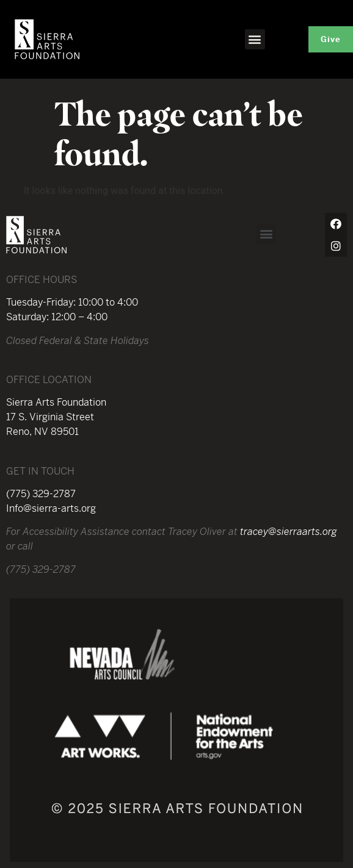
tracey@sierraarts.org (289, 532)
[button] (255, 39)
